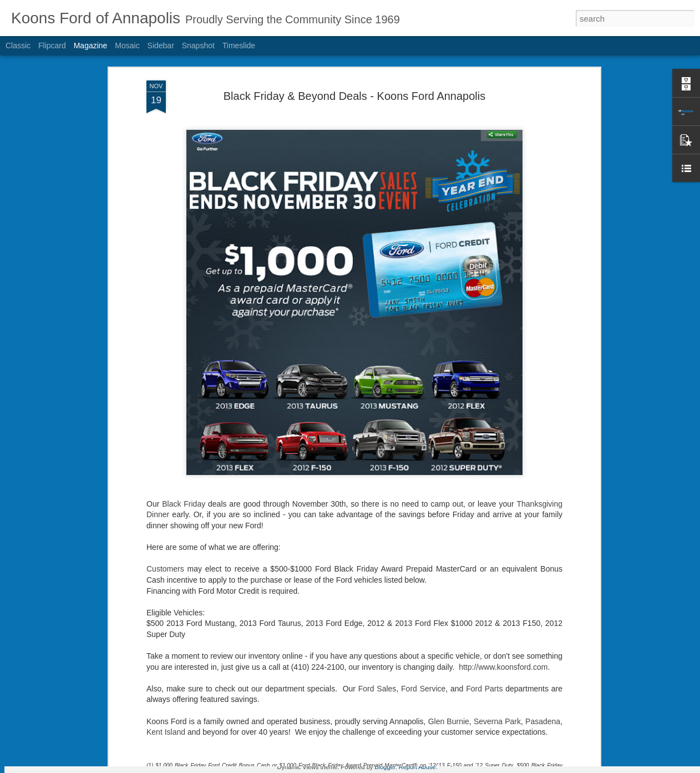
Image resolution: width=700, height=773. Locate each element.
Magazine (91, 46)
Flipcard (52, 46)
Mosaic (127, 46)
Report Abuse (417, 767)
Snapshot (198, 46)
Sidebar (161, 46)
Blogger (385, 767)
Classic (18, 46)
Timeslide (239, 46)
